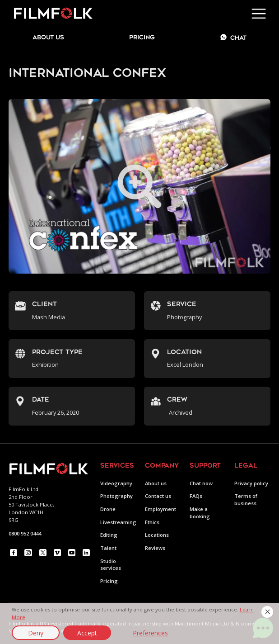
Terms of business (246, 500)
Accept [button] (87, 633)
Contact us (158, 496)
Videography (116, 483)
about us (48, 38)
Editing (109, 535)
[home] (51, 14)
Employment (160, 509)
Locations (157, 535)
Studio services (111, 565)
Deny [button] (36, 633)
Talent (108, 548)
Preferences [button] (150, 633)
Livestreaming (118, 522)
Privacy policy (251, 483)
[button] (267, 612)
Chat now (201, 483)
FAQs (196, 496)
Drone (108, 509)
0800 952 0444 (25, 533)
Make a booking (200, 513)
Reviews (155, 548)
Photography (116, 496)
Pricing (142, 38)
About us (156, 483)
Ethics (152, 522)
